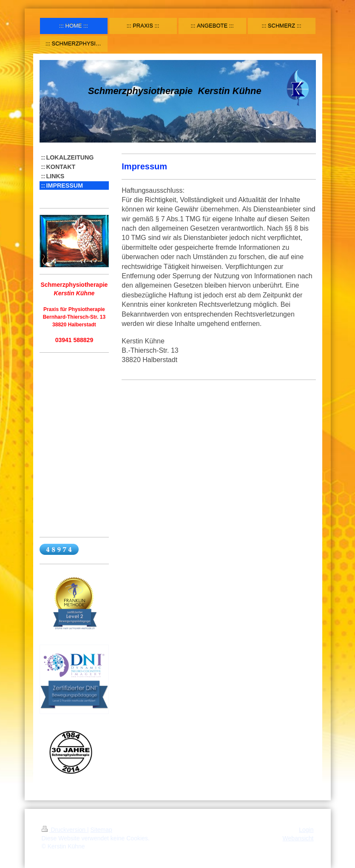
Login (306, 830)
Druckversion (64, 830)
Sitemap (101, 830)
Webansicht (298, 838)
